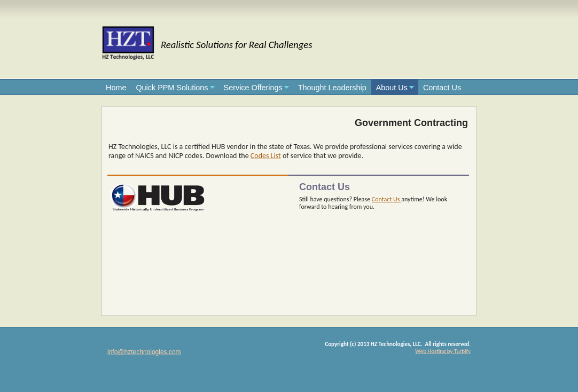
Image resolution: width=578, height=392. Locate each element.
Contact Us (442, 88)
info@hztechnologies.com (144, 352)
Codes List (266, 156)
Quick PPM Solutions (172, 88)
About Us (392, 88)
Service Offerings (253, 88)
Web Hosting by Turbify (443, 351)
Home (116, 88)
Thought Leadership (332, 88)
